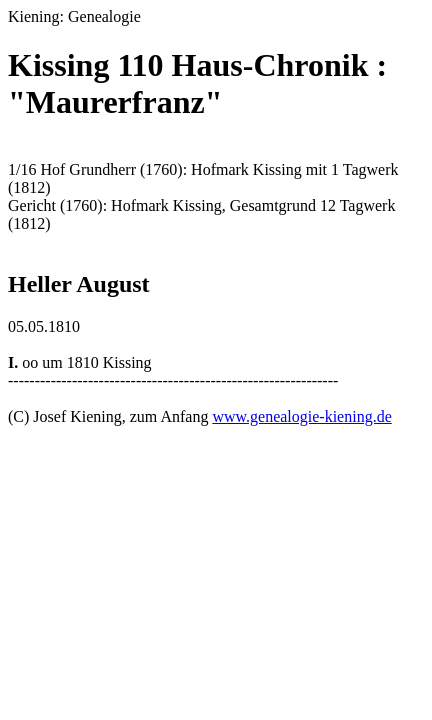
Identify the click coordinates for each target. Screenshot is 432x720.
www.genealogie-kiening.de (301, 416)
